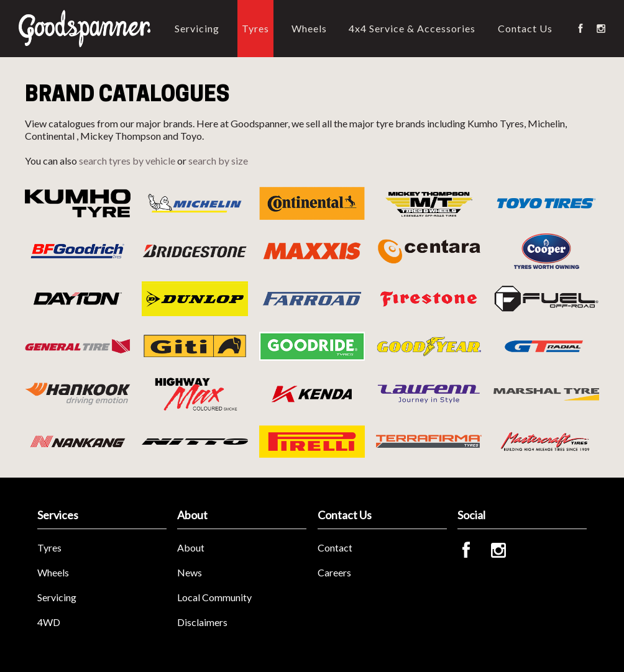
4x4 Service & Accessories (412, 28)
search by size (218, 161)
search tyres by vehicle (127, 161)
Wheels (309, 28)
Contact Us (525, 28)
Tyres (255, 28)
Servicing (197, 28)
